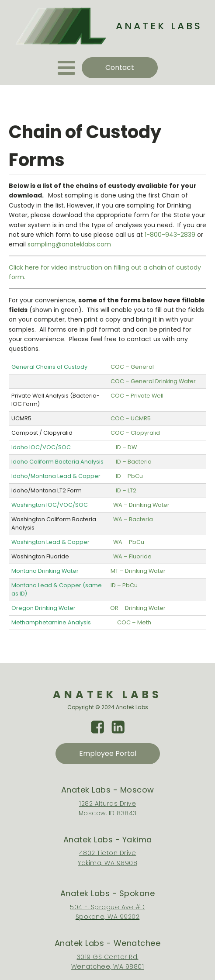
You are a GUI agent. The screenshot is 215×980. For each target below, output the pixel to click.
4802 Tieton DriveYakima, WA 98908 (107, 858)
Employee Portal (108, 753)
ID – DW (126, 447)
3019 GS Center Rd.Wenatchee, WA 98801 (108, 962)
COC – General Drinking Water (153, 381)
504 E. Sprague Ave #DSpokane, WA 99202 (107, 912)
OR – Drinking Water (138, 608)
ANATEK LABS (159, 26)
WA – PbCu (129, 542)
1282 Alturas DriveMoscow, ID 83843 (108, 808)
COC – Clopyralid (135, 433)
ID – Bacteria (134, 462)
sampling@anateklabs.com (69, 244)
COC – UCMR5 (131, 418)
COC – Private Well (137, 396)
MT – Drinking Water (138, 571)
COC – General (132, 367)
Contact (120, 68)
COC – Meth (134, 622)
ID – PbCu (129, 476)
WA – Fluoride (132, 556)
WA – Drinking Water (141, 505)
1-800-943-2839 (170, 235)
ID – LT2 (126, 490)
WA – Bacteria (133, 519)
